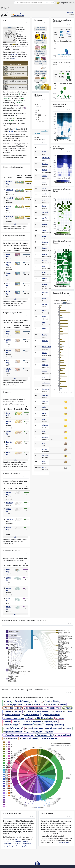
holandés (45, 341)
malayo (44, 335)
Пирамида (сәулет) (51, 721)
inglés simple (46, 389)
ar (7, 13)
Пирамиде (37, 721)
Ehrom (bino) (38, 732)
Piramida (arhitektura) (13, 715)
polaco (44, 359)
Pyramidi (8, 711)
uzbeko (45, 449)
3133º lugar (18, 103)
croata (44, 272)
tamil (44, 419)
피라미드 (18, 711)
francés (45, 248)
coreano (45, 317)
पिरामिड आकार (28, 725)
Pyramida (69, 708)
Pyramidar (50, 732)
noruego (45, 353)
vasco (44, 230)
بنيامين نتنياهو (26, 841)
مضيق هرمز (17, 843)
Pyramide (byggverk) (42, 711)
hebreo (44, 260)
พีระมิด (19, 708)
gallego (44, 254)
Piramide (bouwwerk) (54, 708)
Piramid (31, 718)
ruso (44, 377)
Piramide (37, 705)
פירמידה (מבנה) (11, 718)
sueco (44, 413)
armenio (45, 284)
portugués (45, 365)
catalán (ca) (10, 190)
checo (44, 182)
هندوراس (36, 133)
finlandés (45, 242)
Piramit (47, 701)
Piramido (69, 728)
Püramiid (39, 725)
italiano (44, 299)
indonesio (45, 293)
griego (44, 200)
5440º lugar (7, 98)
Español (6, 8)
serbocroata (46, 383)
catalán (44, 176)
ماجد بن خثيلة (8, 843)
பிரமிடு (27, 721)
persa (44, 236)
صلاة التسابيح (17, 841)
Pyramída (61, 718)
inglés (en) (9, 503)
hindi (44, 266)
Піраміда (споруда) (12, 725)
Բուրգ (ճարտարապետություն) (19, 735)
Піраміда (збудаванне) (30, 738)
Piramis (28, 711)
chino (44, 461)
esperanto (14, 54)
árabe (44, 152)
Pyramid (8, 701)
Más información (64, 842)
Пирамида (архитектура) (34, 708)
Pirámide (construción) (45, 735)
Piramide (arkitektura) (50, 738)
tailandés (45, 425)
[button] (22, 23)
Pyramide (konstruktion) (14, 732)
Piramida (56, 701)
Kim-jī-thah (14, 738)
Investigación (50, 3)
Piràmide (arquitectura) (45, 718)
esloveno (45, 401)
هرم (18, 43)
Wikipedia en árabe (65, 3)
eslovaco (45, 395)
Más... (16, 224)
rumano (45, 371)
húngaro (45, 278)
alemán (44, 194)
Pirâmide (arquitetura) (32, 715)
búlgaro (45, 170)
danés (44, 188)
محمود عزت (7, 846)
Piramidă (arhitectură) (54, 728)
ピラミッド (37, 701)
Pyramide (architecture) (51, 715)
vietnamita (45, 455)
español (45, 218)
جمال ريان (18, 839)
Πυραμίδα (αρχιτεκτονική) (14, 728)
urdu (44, 443)
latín (44, 323)
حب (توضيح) (45, 132)
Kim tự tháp (9, 708)
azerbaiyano (46, 158)
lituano (44, 329)
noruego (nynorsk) (48, 347)
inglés (13, 59)
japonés (45, 305)
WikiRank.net (70, 13)
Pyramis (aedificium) (64, 735)
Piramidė (17, 721)
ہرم (28, 732)
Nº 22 (61, 74)
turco (44, 431)
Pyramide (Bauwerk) (22, 701)
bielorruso (45, 164)
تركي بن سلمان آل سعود (19, 846)
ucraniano (45, 437)
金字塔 (28, 705)
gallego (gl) (10, 217)
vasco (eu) (10, 198)
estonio (45, 224)
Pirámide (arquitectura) (14, 705)
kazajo (44, 311)
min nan (45, 467)
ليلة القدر (9, 841)
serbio (44, 407)
